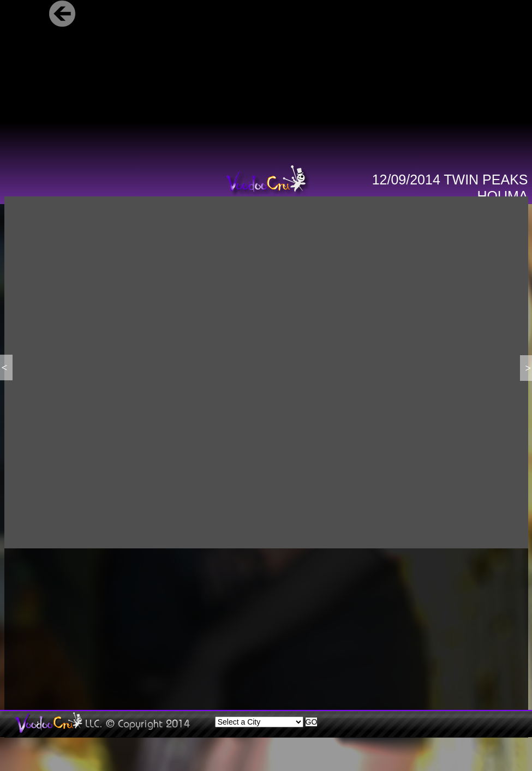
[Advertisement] (172, 630)
